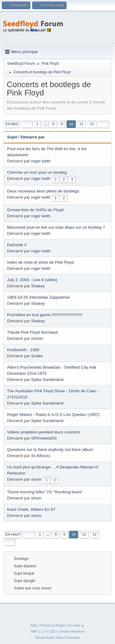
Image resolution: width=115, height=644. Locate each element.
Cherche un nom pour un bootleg (37, 172)
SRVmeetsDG (44, 438)
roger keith (41, 161)
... (46, 124)
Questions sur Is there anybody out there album (50, 450)
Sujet (12, 137)
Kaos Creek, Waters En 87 (31, 509)
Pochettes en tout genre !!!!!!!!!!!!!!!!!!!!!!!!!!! (45, 315)
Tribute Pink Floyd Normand (32, 332)
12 (92, 124)
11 (82, 124)
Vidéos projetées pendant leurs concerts (44, 432)
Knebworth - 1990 (23, 350)
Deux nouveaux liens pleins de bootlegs (43, 191)
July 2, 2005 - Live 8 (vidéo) (32, 280)
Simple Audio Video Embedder (57, 638)
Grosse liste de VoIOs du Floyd (35, 210)
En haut (13, 534)
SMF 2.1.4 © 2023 (44, 631)
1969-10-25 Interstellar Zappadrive (38, 297)
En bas (12, 124)
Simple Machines (72, 631)
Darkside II (17, 245)
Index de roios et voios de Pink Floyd (40, 262)
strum (36, 479)
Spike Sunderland (47, 380)
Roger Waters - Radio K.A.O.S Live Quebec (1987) (53, 415)
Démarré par (35, 137)
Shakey (38, 286)
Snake (37, 356)
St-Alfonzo (41, 456)
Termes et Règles (53, 625)
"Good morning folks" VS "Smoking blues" (45, 492)
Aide (34, 625)
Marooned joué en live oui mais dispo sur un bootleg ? (56, 227)
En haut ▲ (77, 625)
